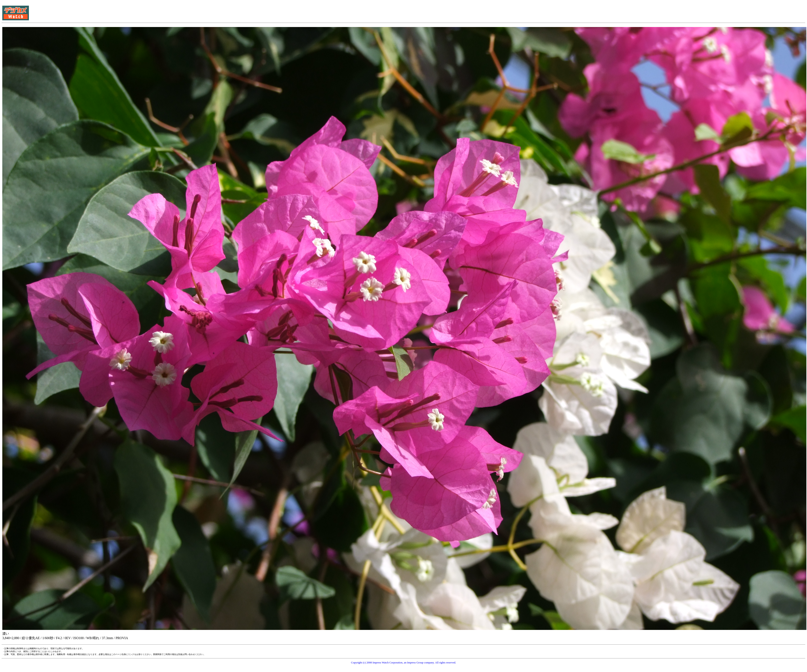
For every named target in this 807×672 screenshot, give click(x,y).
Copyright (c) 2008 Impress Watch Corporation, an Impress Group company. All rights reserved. (403, 662)
